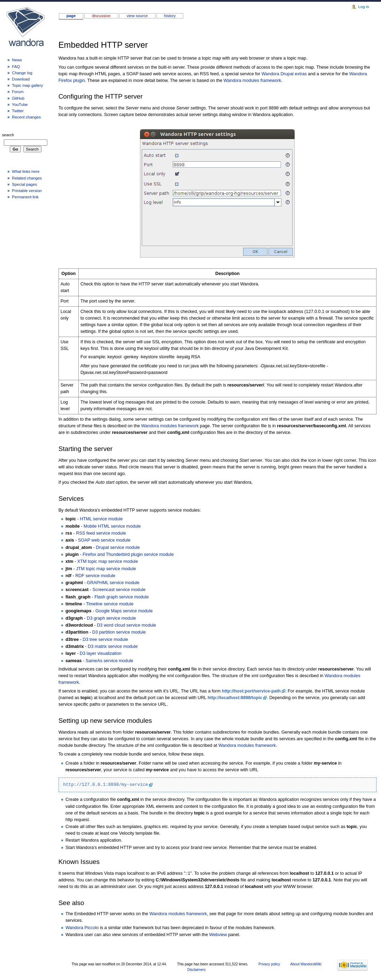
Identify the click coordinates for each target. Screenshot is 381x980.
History (170, 16)
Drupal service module (118, 548)
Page (71, 16)
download (21, 79)
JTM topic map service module (106, 569)
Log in (363, 7)
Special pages (24, 184)
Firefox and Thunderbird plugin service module (128, 554)
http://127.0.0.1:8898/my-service (106, 784)
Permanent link (25, 197)
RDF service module (95, 576)
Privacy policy (269, 964)
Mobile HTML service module (112, 526)
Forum (18, 92)
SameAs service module (110, 661)
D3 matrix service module (113, 646)
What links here (26, 171)
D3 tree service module (105, 640)
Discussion (101, 16)
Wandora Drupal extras (284, 74)
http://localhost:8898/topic (235, 698)
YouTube (20, 105)
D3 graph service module (111, 618)
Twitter (18, 111)
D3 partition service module (119, 632)
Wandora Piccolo (82, 928)
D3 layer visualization (101, 653)
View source (137, 16)
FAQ (16, 67)
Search (8, 135)
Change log (22, 73)
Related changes (27, 178)
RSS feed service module (101, 533)
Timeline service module (110, 604)
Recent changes (26, 117)
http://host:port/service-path (251, 691)
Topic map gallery (27, 85)
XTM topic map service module (108, 561)
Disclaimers (196, 970)
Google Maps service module (124, 611)
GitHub (18, 98)
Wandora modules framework (252, 81)
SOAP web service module (104, 540)
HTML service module (102, 519)
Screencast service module (119, 590)
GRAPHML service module (113, 583)
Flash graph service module (122, 597)
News (17, 60)
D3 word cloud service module (126, 625)
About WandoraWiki (306, 964)
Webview (218, 935)
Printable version (27, 191)
